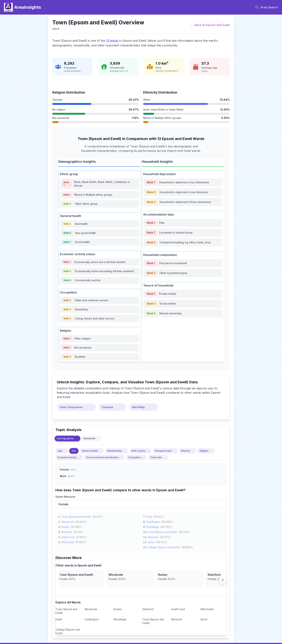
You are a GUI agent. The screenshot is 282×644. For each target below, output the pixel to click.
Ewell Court (68, 536)
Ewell (149, 516)
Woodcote (68, 521)
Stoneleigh (153, 526)
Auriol (151, 541)
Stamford (67, 531)
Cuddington (153, 521)
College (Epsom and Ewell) (164, 547)
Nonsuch (153, 536)
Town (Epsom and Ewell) (76, 516)
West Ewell (68, 541)
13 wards (112, 41)
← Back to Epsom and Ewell (210, 25)
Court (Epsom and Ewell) (162, 531)
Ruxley (65, 526)
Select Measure (65, 497)
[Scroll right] (223, 580)
